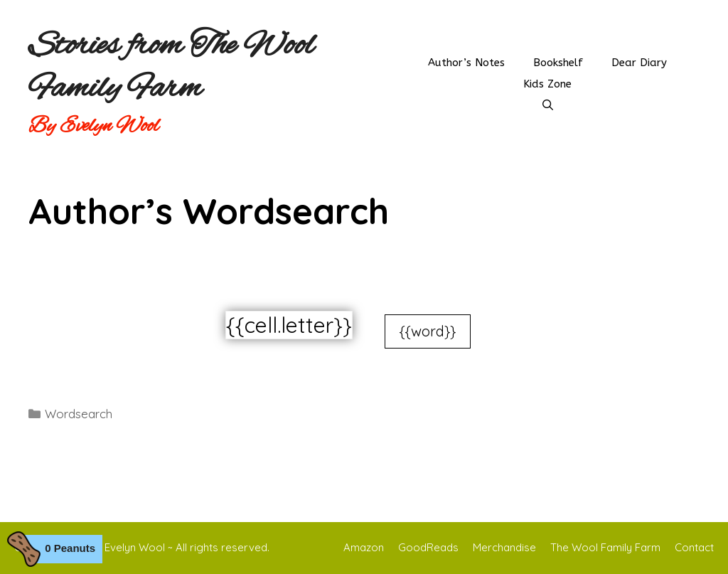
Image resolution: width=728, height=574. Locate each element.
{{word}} (428, 331)
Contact (694, 547)
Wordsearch (79, 414)
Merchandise (504, 547)
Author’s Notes (466, 63)
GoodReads (428, 547)
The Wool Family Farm (605, 547)
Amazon (364, 547)
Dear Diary (639, 63)
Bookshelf (558, 63)
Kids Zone (547, 84)
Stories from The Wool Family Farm (171, 68)
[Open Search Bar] (548, 105)
